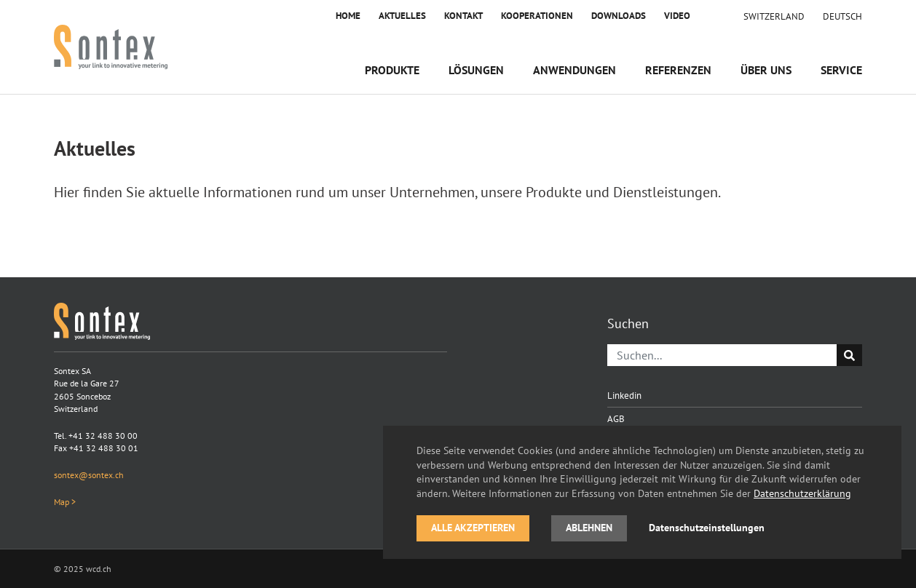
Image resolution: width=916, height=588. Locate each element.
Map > (65, 502)
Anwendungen (575, 70)
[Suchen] (722, 355)
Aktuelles (402, 16)
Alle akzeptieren (473, 528)
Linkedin (624, 395)
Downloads (619, 16)
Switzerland (774, 16)
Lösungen (476, 70)
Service (841, 70)
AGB (616, 418)
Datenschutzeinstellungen (707, 528)
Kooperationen (537, 16)
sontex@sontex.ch (89, 475)
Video (677, 16)
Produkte (392, 70)
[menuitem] (842, 16)
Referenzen (678, 70)
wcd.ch (99, 569)
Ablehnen (589, 528)
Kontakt (463, 16)
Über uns (766, 70)
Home (348, 16)
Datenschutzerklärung (802, 493)
